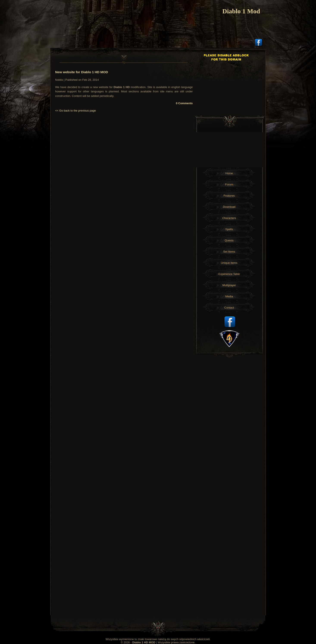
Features (229, 196)
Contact (229, 308)
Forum (229, 184)
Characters (229, 218)
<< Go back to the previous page (76, 111)
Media (229, 296)
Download (229, 207)
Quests (229, 240)
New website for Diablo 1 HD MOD (82, 72)
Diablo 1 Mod (241, 11)
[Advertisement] (230, 80)
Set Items (229, 252)
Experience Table (229, 274)
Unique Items (229, 263)
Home (229, 173)
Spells (229, 229)
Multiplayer (229, 285)
